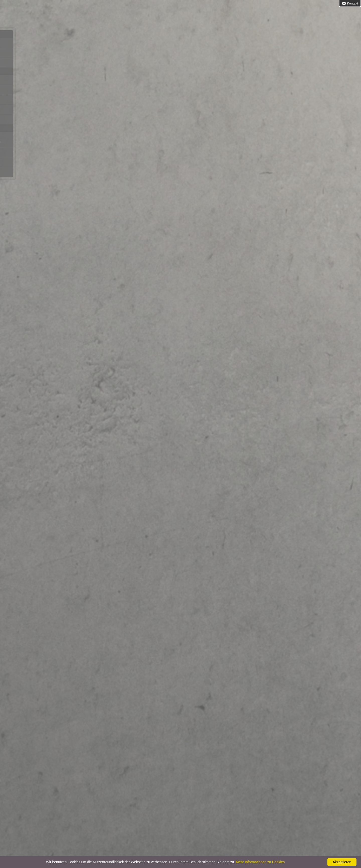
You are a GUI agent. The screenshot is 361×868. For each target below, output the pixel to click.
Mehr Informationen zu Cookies (260, 862)
